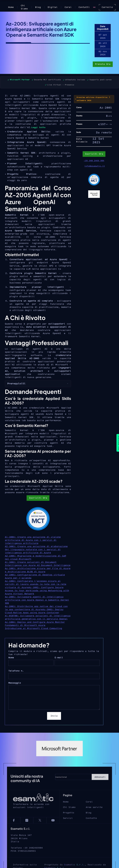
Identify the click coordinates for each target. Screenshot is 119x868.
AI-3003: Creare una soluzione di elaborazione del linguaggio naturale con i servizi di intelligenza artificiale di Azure (36, 550)
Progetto (69, 817)
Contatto (91, 823)
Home (11, 7)
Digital (53, 7)
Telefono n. (16, 671)
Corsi (68, 7)
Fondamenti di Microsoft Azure (25, 625)
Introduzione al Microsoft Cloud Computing (33, 628)
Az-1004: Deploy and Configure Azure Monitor (35, 622)
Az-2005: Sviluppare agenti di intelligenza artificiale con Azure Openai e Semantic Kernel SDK (37, 600)
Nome (11, 658)
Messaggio (15, 683)
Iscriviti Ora (38, 498)
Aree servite (94, 812)
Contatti (84, 7)
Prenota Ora (103, 64)
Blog (38, 7)
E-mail (59, 658)
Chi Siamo (24, 7)
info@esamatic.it (95, 166)
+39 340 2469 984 (94, 161)
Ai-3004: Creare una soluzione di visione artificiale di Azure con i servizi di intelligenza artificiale (33, 540)
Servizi (68, 823)
